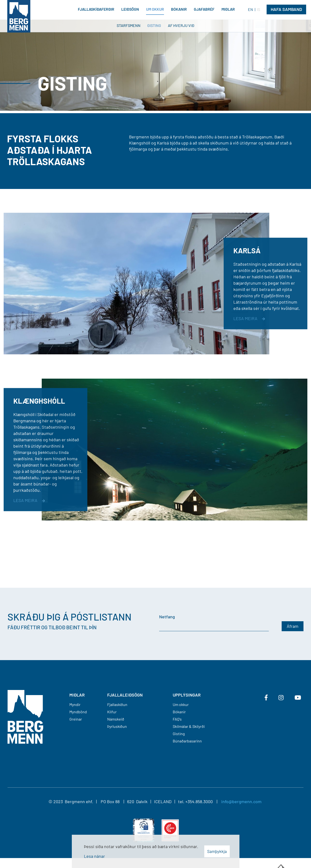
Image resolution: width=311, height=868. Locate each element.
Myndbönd (78, 712)
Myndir (75, 704)
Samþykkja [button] (217, 851)
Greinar (76, 719)
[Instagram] (281, 698)
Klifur (112, 712)
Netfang (167, 617)
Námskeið (116, 719)
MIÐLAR (77, 695)
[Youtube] (298, 698)
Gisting (179, 734)
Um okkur (181, 704)
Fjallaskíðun (117, 704)
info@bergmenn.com (241, 801)
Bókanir (179, 712)
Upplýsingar (187, 695)
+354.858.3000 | (203, 801)
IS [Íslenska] (258, 9)
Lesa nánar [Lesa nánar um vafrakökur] (94, 856)
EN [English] (250, 9)
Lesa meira (245, 318)
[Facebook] (266, 698)
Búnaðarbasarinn (187, 741)
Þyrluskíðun (117, 726)
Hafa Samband (286, 9)
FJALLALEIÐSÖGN (125, 695)
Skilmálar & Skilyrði (189, 726)
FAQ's (177, 719)
